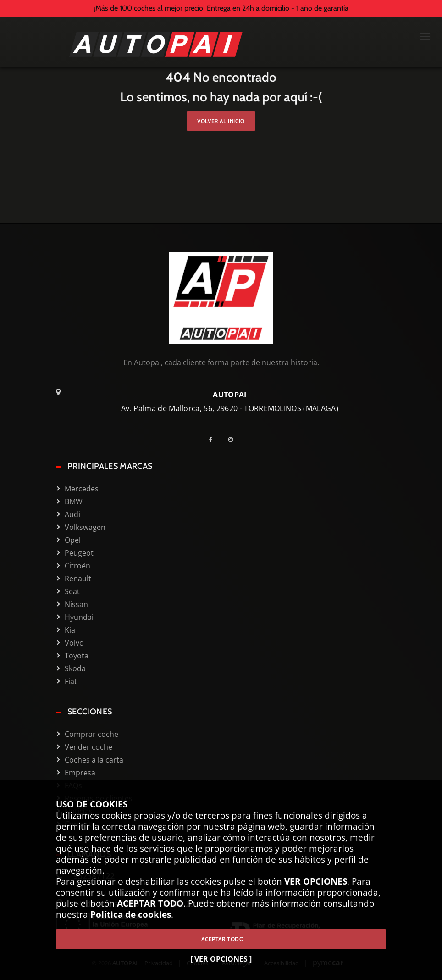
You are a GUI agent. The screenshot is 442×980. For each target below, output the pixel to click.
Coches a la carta (94, 760)
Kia (70, 630)
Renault (78, 579)
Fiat (71, 681)
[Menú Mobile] (425, 38)
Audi (72, 514)
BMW (74, 501)
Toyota (77, 656)
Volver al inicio (221, 121)
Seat (72, 591)
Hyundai (79, 617)
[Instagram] (234, 439)
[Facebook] (214, 439)
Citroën (77, 566)
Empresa (80, 773)
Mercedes (82, 489)
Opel (73, 540)
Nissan (76, 604)
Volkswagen (85, 527)
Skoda (75, 668)
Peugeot (79, 553)
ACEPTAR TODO (221, 939)
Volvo (74, 643)
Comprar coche (91, 734)
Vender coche (88, 747)
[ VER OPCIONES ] (221, 959)
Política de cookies (131, 914)
